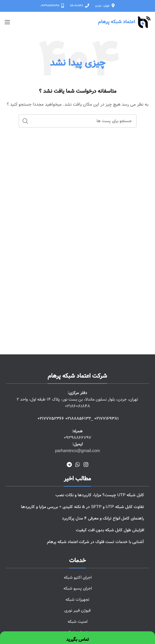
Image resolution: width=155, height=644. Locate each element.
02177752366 (51, 419)
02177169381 (106, 419)
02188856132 (78, 419)
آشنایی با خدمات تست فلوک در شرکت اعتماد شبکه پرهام (96, 542)
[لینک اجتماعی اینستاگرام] (86, 464)
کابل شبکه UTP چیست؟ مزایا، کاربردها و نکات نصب (100, 495)
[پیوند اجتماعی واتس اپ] (78, 464)
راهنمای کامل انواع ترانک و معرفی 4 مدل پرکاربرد (103, 518)
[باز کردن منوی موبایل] (7, 22)
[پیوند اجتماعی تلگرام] (69, 464)
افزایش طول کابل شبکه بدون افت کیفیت (110, 530)
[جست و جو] (78, 121)
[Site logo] (124, 22)
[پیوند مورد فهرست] (77, 577)
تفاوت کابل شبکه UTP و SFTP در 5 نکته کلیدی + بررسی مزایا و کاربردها (83, 507)
